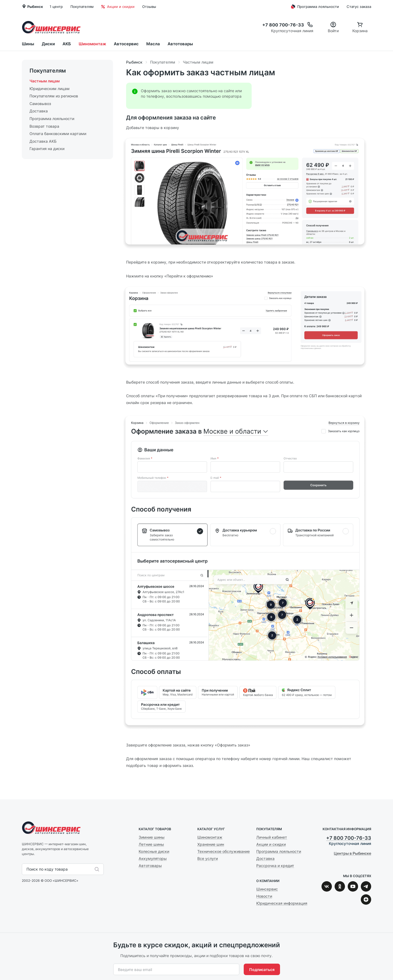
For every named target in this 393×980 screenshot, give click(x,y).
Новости (264, 896)
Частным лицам (45, 81)
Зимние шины (152, 837)
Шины (28, 44)
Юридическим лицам (50, 89)
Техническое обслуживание (224, 851)
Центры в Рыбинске (352, 853)
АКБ (67, 44)
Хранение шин (211, 844)
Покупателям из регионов (54, 96)
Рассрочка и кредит (275, 866)
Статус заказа (359, 7)
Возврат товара (44, 126)
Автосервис (126, 44)
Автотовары (180, 44)
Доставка (39, 111)
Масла (153, 44)
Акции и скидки (118, 7)
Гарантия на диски (47, 149)
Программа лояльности (314, 7)
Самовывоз (40, 104)
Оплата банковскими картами (58, 134)
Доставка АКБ (43, 141)
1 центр (56, 7)
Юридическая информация (282, 903)
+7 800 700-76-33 (349, 838)
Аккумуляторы (153, 858)
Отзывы (149, 7)
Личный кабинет (272, 837)
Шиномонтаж (92, 44)
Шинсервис (51, 27)
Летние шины (151, 844)
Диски (48, 44)
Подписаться (262, 969)
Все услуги (208, 858)
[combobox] (27, 869)
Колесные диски (154, 851)
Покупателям (82, 7)
